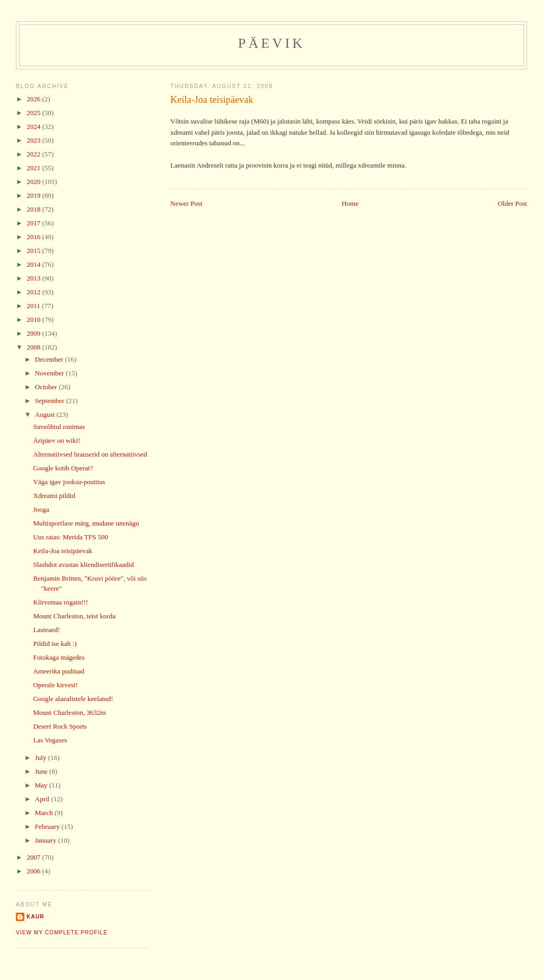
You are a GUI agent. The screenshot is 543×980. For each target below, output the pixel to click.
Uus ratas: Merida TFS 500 (71, 537)
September (51, 401)
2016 (34, 237)
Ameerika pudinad (59, 671)
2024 (34, 126)
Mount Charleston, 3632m (70, 712)
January (47, 840)
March (45, 813)
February (48, 826)
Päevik (272, 43)
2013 (34, 278)
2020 (34, 182)
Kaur (35, 917)
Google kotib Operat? (63, 468)
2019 (34, 195)
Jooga (41, 509)
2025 (34, 113)
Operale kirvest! (56, 685)
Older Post (513, 203)
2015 (34, 251)
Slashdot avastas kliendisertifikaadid (84, 565)
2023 (34, 140)
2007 (34, 857)
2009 (34, 333)
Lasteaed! (47, 630)
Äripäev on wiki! (57, 440)
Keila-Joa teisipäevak (212, 100)
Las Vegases (50, 740)
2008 (34, 347)
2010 (34, 320)
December (50, 359)
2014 (34, 264)
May (42, 785)
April (43, 799)
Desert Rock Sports (60, 726)
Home (350, 203)
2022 (34, 154)
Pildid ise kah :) (55, 644)
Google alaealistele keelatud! (73, 699)
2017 (34, 223)
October (47, 387)
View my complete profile (62, 933)
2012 (34, 292)
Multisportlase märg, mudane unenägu (86, 523)
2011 (34, 306)
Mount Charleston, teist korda (75, 616)
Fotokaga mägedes (59, 657)
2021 (34, 168)
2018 (34, 209)
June (42, 771)
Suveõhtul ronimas (59, 427)
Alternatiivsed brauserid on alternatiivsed (90, 454)
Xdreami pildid (54, 496)
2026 (34, 99)
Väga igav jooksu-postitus (69, 482)
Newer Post (186, 203)
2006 (34, 871)
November (50, 373)
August (46, 414)
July (42, 758)
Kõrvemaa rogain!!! (61, 602)
